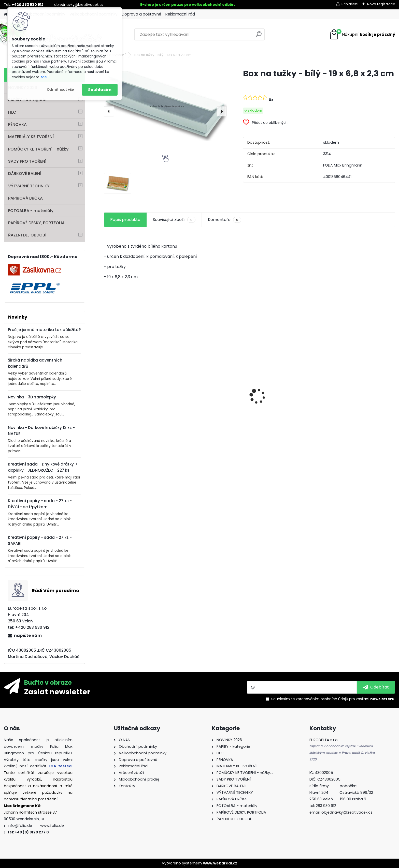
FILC (12, 112)
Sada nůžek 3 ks (197, 424)
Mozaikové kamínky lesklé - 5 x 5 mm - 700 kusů (285, 417)
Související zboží (174, 220)
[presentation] (109, 111)
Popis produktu (125, 220)
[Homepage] (6, 14)
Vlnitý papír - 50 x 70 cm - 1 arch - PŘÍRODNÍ (356, 382)
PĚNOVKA (17, 124)
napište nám (28, 635)
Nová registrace (381, 4)
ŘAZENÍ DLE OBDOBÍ (27, 235)
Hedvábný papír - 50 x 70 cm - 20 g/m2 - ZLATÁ (138, 383)
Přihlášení (350, 4)
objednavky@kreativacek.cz (79, 5)
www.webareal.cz (220, 863)
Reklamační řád (180, 14)
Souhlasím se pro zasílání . (333, 699)
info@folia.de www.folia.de (36, 826)
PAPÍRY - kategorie (27, 100)
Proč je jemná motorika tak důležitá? (44, 330)
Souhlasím (100, 90)
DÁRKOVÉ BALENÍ (25, 174)
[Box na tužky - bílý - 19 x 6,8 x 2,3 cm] (165, 104)
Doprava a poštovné (141, 14)
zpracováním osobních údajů (322, 699)
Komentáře (225, 220)
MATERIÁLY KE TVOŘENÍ (31, 137)
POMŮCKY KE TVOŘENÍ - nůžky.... (40, 149)
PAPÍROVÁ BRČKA (25, 198)
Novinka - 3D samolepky (32, 397)
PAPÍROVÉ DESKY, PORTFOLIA (36, 223)
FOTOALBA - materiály (31, 211)
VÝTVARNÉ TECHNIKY (29, 186)
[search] (259, 36)
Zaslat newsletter (57, 692)
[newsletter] (376, 687)
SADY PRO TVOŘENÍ (27, 161)
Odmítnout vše (60, 90)
